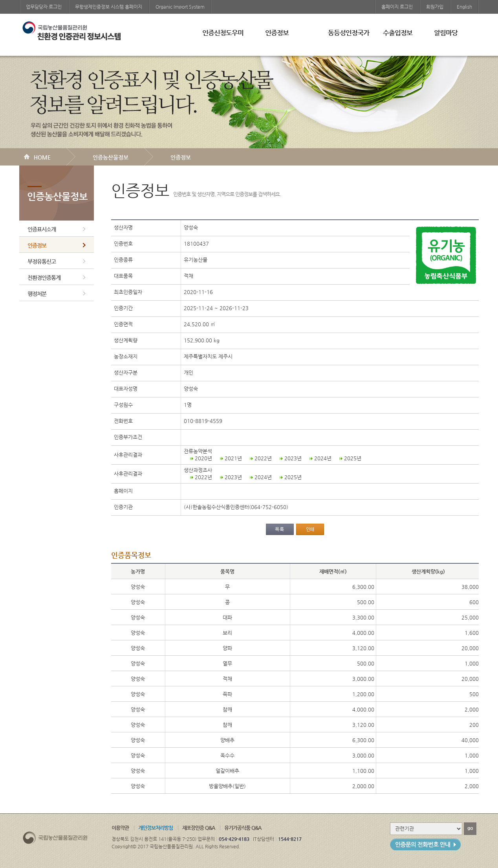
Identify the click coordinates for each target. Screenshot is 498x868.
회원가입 (435, 7)
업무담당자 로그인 (44, 7)
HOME (42, 157)
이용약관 (120, 828)
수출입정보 (398, 33)
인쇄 (310, 529)
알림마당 (446, 33)
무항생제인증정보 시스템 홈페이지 (109, 7)
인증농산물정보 (111, 157)
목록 (280, 529)
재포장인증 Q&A (199, 828)
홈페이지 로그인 (397, 7)
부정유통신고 (42, 261)
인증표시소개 (42, 229)
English (464, 7)
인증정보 (277, 33)
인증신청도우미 (223, 33)
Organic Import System (180, 7)
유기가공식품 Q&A (243, 828)
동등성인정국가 (349, 33)
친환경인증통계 (44, 278)
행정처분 (37, 294)
